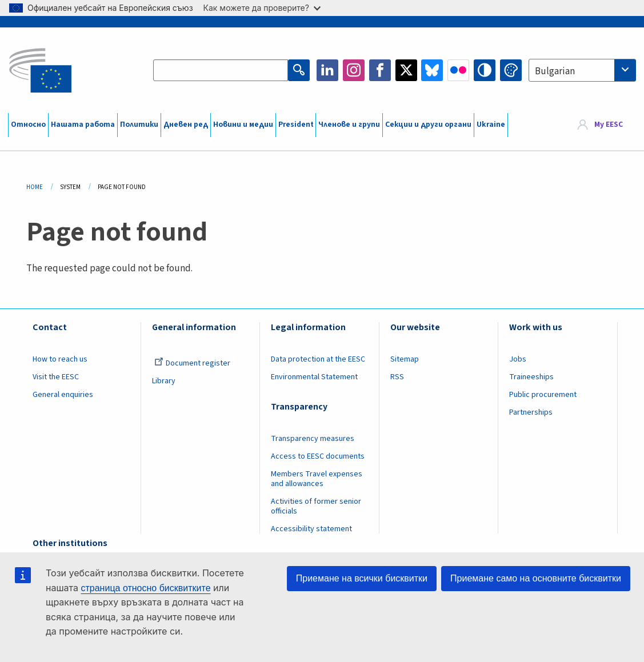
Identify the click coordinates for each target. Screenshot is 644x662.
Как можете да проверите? (262, 8)
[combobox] (582, 70)
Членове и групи (349, 125)
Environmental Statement (314, 377)
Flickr (458, 70)
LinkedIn (327, 70)
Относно (28, 125)
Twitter (406, 70)
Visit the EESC (56, 377)
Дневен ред (186, 125)
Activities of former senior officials (316, 506)
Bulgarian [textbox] (555, 71)
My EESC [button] (609, 125)
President (296, 125)
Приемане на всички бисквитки (362, 578)
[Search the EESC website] (221, 70)
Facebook (380, 70)
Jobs (518, 359)
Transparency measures (313, 439)
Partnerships (531, 412)
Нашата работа (83, 125)
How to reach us (60, 359)
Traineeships (531, 377)
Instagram (354, 70)
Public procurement (543, 395)
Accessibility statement (311, 529)
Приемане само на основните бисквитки (536, 578)
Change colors (511, 70)
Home (35, 187)
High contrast (485, 70)
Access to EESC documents (318, 456)
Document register (192, 363)
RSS (397, 377)
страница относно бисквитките (145, 588)
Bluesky (432, 70)
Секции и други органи (428, 125)
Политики (139, 125)
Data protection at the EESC (318, 359)
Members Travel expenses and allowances (317, 479)
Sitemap (405, 359)
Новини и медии (243, 125)
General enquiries (63, 395)
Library (164, 381)
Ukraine (491, 125)
